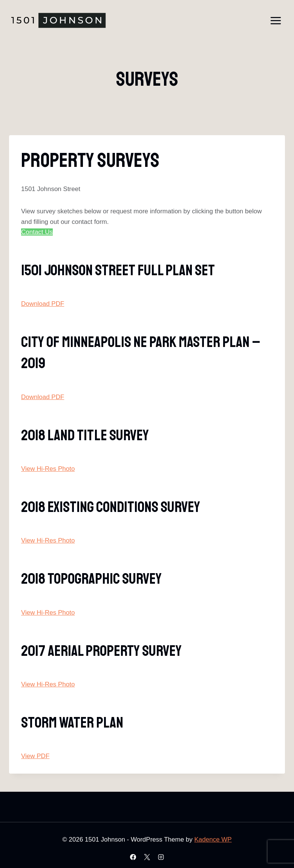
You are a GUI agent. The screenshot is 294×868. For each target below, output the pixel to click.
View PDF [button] (35, 755)
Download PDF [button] (43, 303)
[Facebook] (133, 856)
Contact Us (37, 231)
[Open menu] (276, 20)
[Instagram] (161, 856)
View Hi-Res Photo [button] (48, 468)
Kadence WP (213, 839)
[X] (147, 856)
